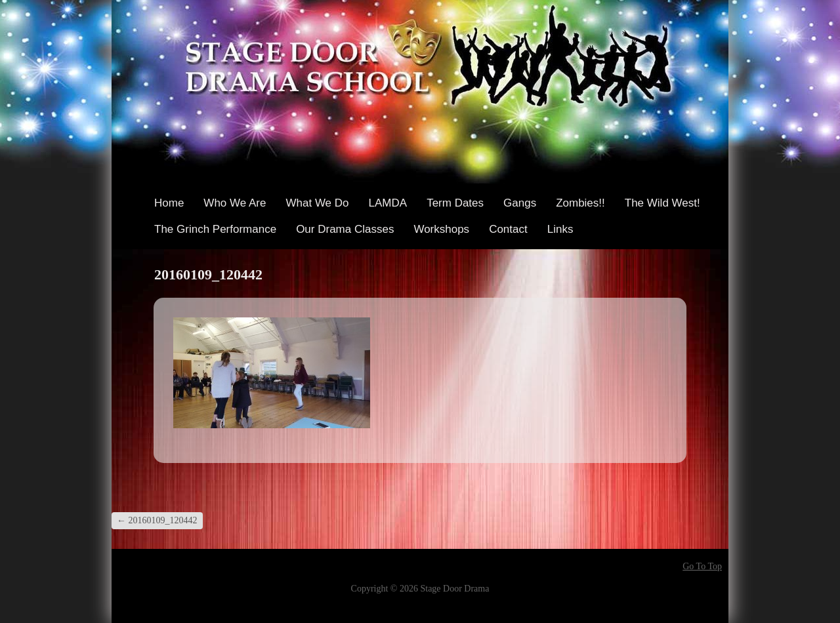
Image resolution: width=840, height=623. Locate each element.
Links (560, 229)
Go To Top (702, 567)
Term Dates (455, 203)
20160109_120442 (157, 520)
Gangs (520, 203)
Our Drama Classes (345, 229)
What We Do (317, 203)
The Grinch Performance (215, 229)
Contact (508, 229)
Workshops (441, 229)
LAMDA (388, 203)
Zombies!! (580, 203)
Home (169, 203)
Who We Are (235, 203)
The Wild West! (662, 203)
